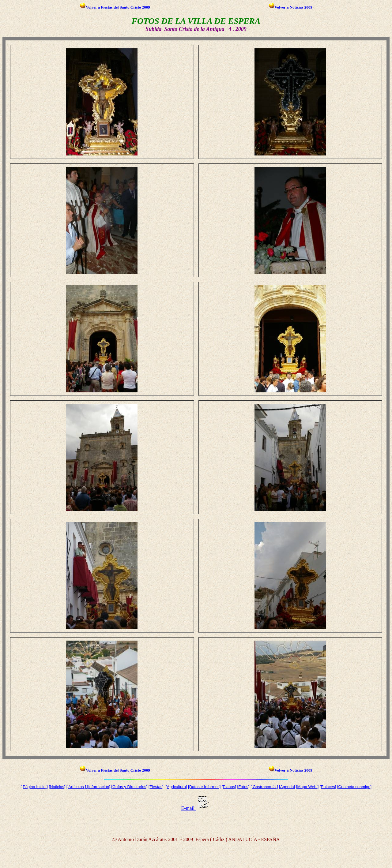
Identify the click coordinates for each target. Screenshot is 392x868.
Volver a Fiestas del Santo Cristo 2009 (115, 7)
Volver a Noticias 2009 (290, 7)
